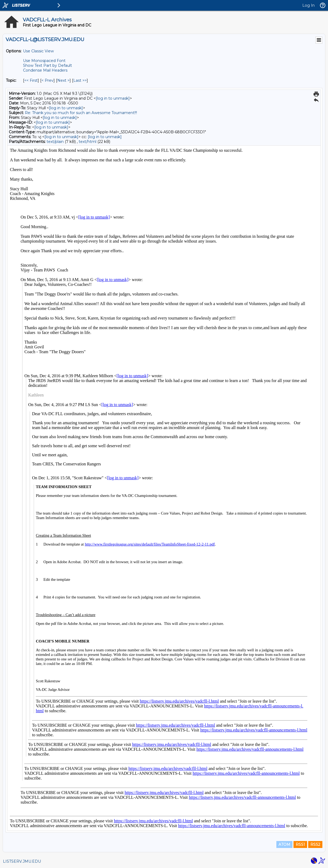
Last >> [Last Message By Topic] (80, 80)
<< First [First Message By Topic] (31, 80)
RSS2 (315, 844)
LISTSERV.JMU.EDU (22, 861)
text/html (87, 142)
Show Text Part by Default (47, 65)
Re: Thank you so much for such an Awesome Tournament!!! (81, 113)
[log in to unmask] (113, 98)
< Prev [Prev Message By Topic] (47, 80)
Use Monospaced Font (44, 61)
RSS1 (300, 844)
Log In (308, 5)
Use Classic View (38, 51)
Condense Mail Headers (45, 70)
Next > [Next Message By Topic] (63, 80)
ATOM (284, 844)
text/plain (55, 142)
